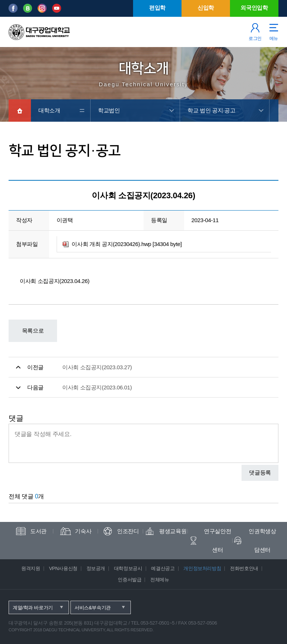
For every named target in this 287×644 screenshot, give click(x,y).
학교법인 (109, 110)
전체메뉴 (160, 580)
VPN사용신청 (63, 568)
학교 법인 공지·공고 (211, 110)
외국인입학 (254, 8)
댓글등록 (260, 472)
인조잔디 (128, 531)
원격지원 (31, 568)
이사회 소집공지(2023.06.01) (97, 387)
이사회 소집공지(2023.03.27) (97, 367)
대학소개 (49, 110)
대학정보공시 (128, 568)
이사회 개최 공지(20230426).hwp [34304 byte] (127, 244)
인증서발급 (130, 580)
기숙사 (83, 531)
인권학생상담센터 (262, 540)
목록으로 (33, 331)
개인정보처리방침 (202, 568)
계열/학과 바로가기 (33, 608)
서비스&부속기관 (93, 608)
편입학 (157, 8)
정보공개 (96, 568)
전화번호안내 (244, 568)
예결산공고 (163, 568)
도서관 (38, 531)
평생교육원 (173, 531)
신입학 (206, 8)
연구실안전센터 (217, 540)
